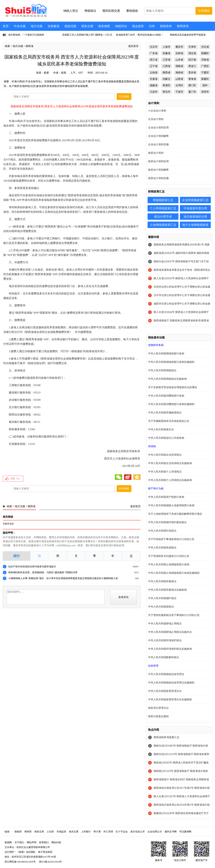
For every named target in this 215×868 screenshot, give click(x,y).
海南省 (179, 73)
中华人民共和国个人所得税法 (165, 472)
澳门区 (192, 85)
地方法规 (37, 26)
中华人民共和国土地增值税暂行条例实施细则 (174, 573)
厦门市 (192, 92)
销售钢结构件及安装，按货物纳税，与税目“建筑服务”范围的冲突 (43, 572)
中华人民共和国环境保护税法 (165, 640)
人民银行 (86, 832)
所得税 (152, 446)
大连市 (154, 92)
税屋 (7, 46)
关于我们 (19, 842)
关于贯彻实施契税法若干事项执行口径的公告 (174, 615)
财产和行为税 (156, 489)
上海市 (166, 47)
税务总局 (39, 832)
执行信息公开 (138, 832)
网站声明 (32, 842)
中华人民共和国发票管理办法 (165, 691)
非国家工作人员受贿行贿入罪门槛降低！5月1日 (87, 35)
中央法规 (20, 26)
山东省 (179, 60)
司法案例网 (185, 832)
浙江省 (154, 60)
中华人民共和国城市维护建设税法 (167, 522)
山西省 (179, 79)
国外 (205, 85)
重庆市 (179, 47)
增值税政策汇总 (163, 200)
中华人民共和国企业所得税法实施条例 (170, 463)
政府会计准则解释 (158, 170)
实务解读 (53, 26)
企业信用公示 (155, 832)
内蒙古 (166, 79)
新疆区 (205, 79)
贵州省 (192, 73)
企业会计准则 (156, 119)
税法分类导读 (163, 217)
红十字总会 (122, 832)
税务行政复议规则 (158, 716)
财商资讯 (183, 26)
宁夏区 (205, 73)
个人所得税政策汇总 (163, 208)
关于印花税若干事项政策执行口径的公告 (171, 539)
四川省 (192, 60)
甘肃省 (154, 79)
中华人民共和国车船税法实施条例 (167, 590)
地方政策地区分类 (195, 217)
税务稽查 (104, 26)
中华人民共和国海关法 (161, 430)
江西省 (166, 66)
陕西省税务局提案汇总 (166, 737)
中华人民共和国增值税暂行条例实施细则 (171, 362)
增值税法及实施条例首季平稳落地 (188, 35)
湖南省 (179, 66)
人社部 (50, 832)
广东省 (154, 53)
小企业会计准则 (157, 111)
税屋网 (8, 842)
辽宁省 (154, 66)
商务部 (28, 832)
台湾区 (179, 85)
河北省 (205, 47)
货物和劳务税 (156, 345)
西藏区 (205, 53)
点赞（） (16, 479)
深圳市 (205, 92)
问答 (152, 26)
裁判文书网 (171, 832)
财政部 (18, 832)
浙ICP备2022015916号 (50, 862)
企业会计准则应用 (158, 128)
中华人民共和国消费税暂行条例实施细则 (171, 404)
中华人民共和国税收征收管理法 (166, 674)
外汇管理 (108, 832)
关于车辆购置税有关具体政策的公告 (169, 421)
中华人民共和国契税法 (161, 607)
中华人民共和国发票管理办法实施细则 (170, 700)
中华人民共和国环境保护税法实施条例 (170, 649)
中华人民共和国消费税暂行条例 (166, 396)
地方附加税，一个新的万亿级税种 (26, 35)
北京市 (154, 47)
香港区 (166, 85)
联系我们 (44, 842)
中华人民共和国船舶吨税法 (164, 657)
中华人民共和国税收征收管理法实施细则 (171, 683)
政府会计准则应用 (158, 161)
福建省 (154, 85)
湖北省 (192, 53)
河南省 (205, 60)
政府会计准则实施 (158, 178)
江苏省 (166, 60)
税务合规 (87, 26)
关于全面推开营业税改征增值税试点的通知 (173, 387)
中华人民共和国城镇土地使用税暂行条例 (171, 505)
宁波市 (179, 92)
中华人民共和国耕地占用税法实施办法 (170, 632)
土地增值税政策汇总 (163, 225)
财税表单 (166, 26)
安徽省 (166, 53)
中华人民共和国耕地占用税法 (165, 624)
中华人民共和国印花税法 (162, 531)
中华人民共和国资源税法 (162, 548)
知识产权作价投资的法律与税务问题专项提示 (32, 567)
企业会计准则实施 (158, 144)
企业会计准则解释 (158, 136)
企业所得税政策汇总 (195, 200)
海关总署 (74, 832)
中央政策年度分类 (195, 208)
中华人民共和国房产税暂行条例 (166, 497)
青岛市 (166, 92)
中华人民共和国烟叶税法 (162, 598)
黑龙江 (192, 66)
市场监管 (61, 832)
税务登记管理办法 (158, 708)
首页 (6, 26)
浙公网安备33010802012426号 (20, 862)
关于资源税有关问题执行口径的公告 (169, 556)
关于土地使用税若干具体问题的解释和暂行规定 (175, 514)
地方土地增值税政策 (195, 225)
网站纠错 (56, 842)
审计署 (97, 832)
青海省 (192, 79)
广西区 (205, 66)
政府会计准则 (156, 153)
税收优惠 (70, 26)
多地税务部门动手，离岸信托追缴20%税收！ (140, 35)
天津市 (192, 47)
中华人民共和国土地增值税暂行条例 (169, 565)
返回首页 (133, 46)
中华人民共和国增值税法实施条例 (167, 379)
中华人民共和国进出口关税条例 (166, 438)
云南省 (154, 73)
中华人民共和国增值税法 (162, 370)
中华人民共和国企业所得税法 (165, 455)
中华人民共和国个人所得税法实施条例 (170, 480)
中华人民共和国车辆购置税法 (165, 413)
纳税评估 (121, 26)
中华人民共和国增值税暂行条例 (166, 354)
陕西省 (30, 46)
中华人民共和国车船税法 (162, 581)
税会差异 (138, 26)
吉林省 (179, 53)
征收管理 (153, 666)
